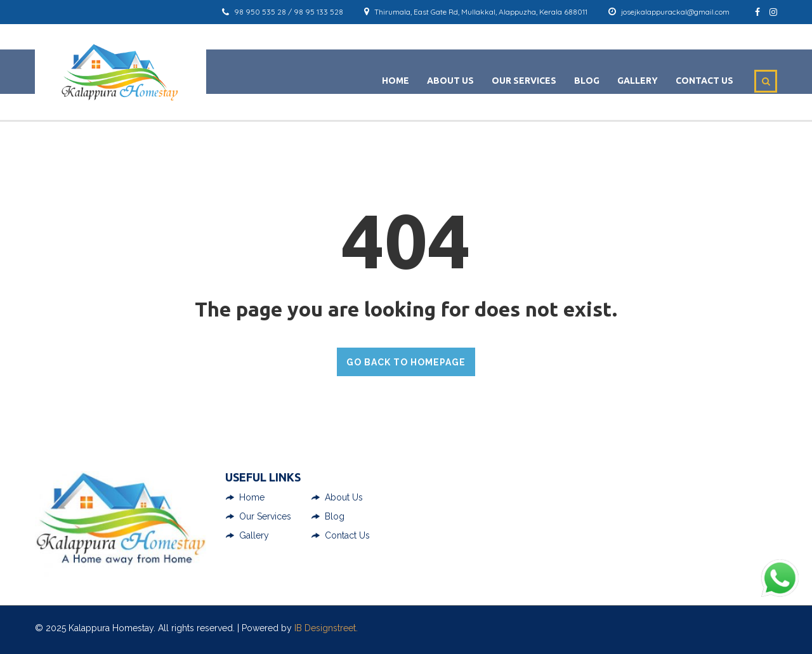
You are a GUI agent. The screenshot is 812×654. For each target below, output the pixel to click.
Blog (587, 81)
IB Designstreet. (326, 628)
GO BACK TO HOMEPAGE (406, 362)
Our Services (524, 81)
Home (396, 81)
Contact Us (704, 81)
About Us (450, 81)
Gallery (638, 81)
